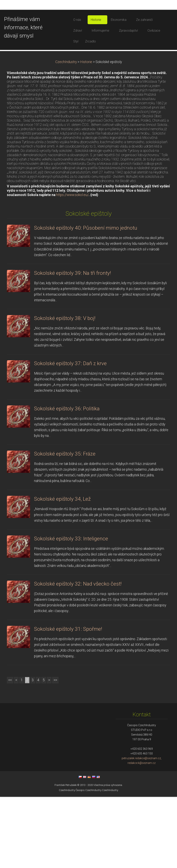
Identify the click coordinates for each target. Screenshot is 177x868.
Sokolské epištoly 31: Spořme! (68, 700)
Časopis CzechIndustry (88, 861)
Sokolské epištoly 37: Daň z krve (70, 435)
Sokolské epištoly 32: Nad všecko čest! (78, 655)
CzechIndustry (66, 133)
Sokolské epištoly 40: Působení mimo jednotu (86, 299)
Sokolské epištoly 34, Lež (62, 570)
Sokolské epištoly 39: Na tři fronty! (72, 344)
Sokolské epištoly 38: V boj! (65, 390)
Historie (86, 133)
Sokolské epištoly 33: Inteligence (71, 610)
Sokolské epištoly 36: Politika (67, 480)
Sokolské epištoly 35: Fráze (65, 525)
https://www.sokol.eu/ (72, 266)
